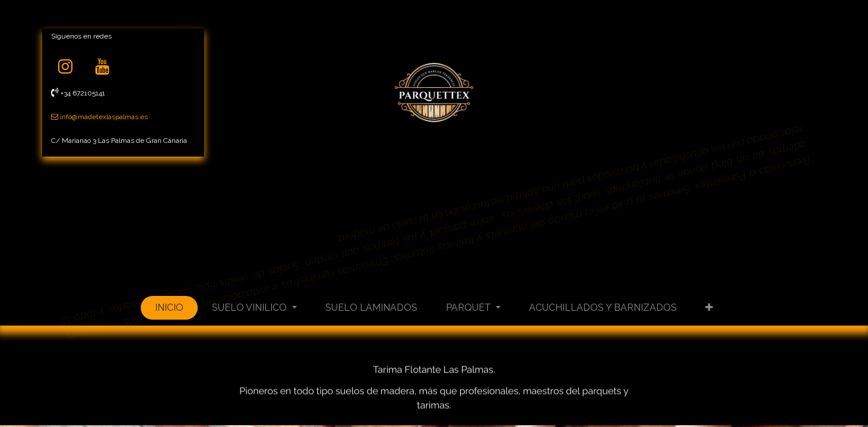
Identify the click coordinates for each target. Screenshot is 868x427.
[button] (709, 308)
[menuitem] (169, 308)
